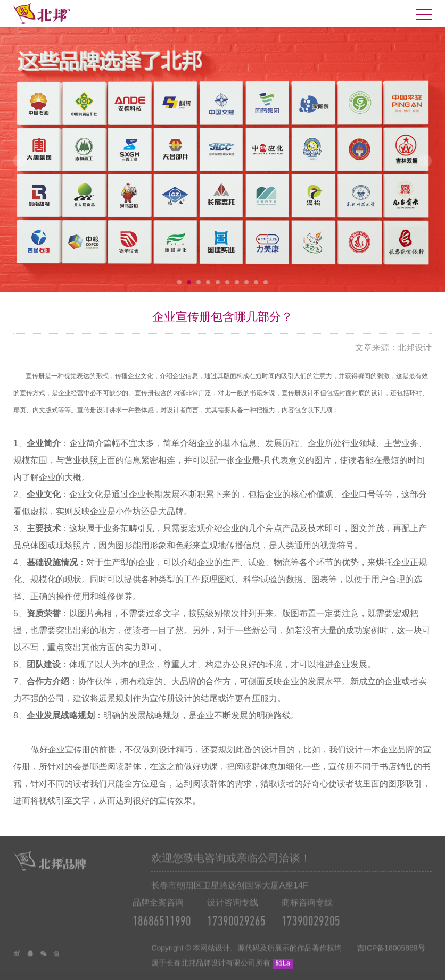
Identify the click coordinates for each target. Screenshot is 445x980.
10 (266, 282)
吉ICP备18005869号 (391, 959)
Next (425, 161)
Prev (20, 161)
